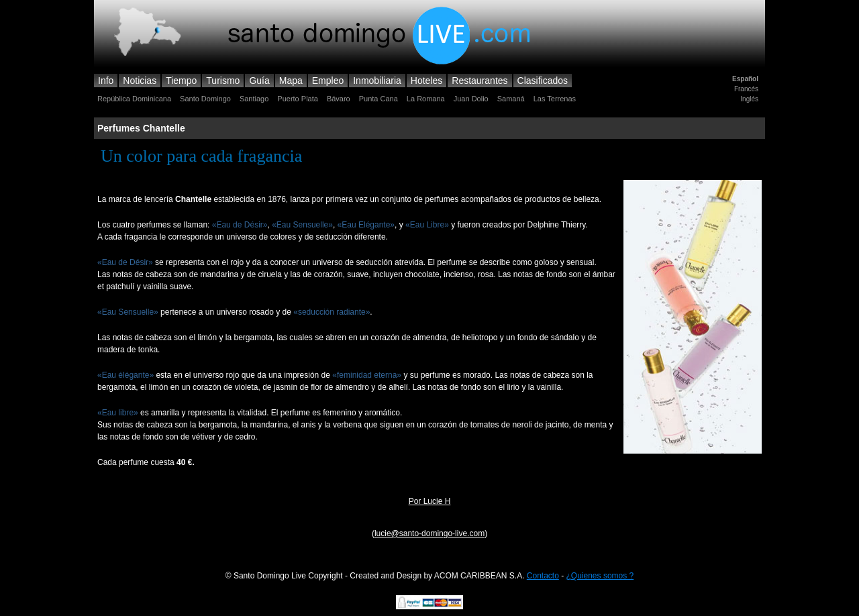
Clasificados (543, 81)
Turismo (223, 81)
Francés (746, 89)
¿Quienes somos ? (600, 576)
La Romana (426, 99)
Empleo (328, 81)
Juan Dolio (471, 99)
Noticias (140, 81)
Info (106, 81)
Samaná (511, 99)
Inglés (749, 99)
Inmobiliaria (377, 81)
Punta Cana (378, 99)
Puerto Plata (298, 99)
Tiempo (181, 81)
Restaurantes (479, 81)
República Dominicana (134, 99)
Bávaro (339, 99)
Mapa (291, 81)
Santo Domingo (205, 99)
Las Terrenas (555, 99)
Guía (259, 81)
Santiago (254, 99)
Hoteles (426, 81)
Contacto (543, 576)
